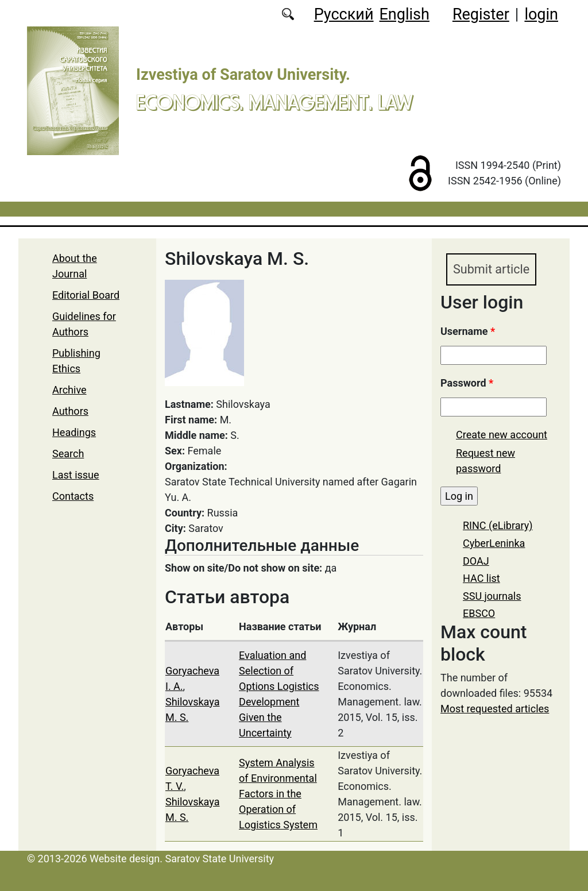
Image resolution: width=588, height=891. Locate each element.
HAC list (481, 578)
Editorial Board (86, 295)
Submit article (491, 269)
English (405, 14)
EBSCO (479, 613)
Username (468, 331)
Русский (344, 14)
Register (481, 14)
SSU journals (492, 596)
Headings (74, 432)
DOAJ (476, 561)
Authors (70, 411)
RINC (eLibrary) (498, 525)
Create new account (502, 435)
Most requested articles (495, 709)
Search (68, 454)
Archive (69, 390)
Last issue (76, 475)
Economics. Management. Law (274, 102)
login (541, 14)
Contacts (73, 496)
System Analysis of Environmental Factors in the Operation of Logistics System (278, 794)
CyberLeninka (494, 543)
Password (467, 383)
